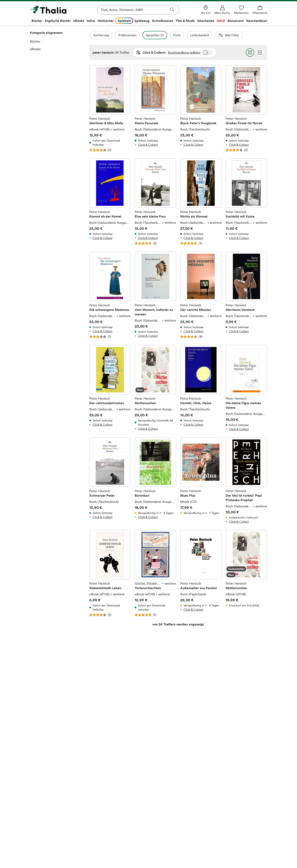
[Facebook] (244, 854)
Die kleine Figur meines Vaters (246, 388)
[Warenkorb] (260, 10)
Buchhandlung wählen (184, 52)
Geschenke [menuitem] (206, 21)
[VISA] (22, 854)
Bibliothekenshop (163, 827)
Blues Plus (201, 481)
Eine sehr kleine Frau (155, 202)
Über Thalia (39, 767)
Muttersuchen (155, 388)
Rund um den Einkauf (167, 767)
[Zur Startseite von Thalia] (54, 10)
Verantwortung (41, 801)
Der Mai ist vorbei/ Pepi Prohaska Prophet (246, 481)
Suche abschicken (172, 10)
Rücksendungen (162, 821)
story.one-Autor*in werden (110, 834)
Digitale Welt (100, 821)
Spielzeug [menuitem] (142, 21)
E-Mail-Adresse (101, 693)
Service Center (222, 767)
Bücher (35, 41)
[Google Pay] (103, 854)
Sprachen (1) (166, 35)
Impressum (38, 814)
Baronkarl (155, 481)
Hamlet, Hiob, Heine (201, 388)
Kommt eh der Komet (110, 202)
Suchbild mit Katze (246, 202)
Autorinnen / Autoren (246, 35)
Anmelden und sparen (216, 701)
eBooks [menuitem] (79, 21)
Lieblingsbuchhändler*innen (111, 794)
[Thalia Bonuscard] (188, 854)
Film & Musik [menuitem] (185, 21)
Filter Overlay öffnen (94, 35)
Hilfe (214, 774)
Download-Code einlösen (169, 801)
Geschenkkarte (101, 801)
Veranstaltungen (103, 814)
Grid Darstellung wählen (250, 52)
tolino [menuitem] (91, 21)
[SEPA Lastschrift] (72, 854)
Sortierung (112, 35)
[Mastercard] (44, 854)
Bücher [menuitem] (37, 21)
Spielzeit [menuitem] (124, 21)
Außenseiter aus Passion (201, 573)
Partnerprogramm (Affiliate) (111, 827)
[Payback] (219, 854)
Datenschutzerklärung (46, 827)
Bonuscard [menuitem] (236, 21)
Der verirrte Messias (201, 295)
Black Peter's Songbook (201, 109)
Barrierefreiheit (41, 808)
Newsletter (99, 808)
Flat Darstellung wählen (260, 52)
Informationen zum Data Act (171, 834)
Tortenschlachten (155, 573)
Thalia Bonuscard (103, 774)
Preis (188, 35)
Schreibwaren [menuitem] (163, 21)
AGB (33, 821)
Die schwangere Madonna (110, 295)
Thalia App (98, 781)
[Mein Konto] (222, 10)
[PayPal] (158, 854)
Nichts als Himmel (201, 202)
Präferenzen (138, 35)
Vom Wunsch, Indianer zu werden (155, 295)
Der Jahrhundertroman (110, 388)
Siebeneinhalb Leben (110, 573)
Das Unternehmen (43, 774)
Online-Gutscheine (165, 794)
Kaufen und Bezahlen (166, 781)
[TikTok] (277, 854)
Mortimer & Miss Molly (110, 109)
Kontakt (217, 781)
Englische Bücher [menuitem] (58, 21)
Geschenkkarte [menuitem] (258, 21)
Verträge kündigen (164, 814)
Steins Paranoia (155, 109)
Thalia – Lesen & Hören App (111, 788)
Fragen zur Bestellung (167, 774)
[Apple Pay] (130, 854)
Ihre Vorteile (100, 767)
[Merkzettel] (241, 10)
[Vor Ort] (206, 10)
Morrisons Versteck (246, 295)
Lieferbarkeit (211, 35)
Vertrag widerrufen (149, 752)
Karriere (36, 788)
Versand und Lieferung (167, 788)
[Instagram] (261, 854)
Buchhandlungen (42, 781)
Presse (35, 794)
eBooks (35, 49)
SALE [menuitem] (221, 21)
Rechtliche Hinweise (105, 684)
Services (157, 808)
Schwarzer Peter (110, 481)
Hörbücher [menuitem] (106, 21)
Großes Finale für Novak (246, 109)
